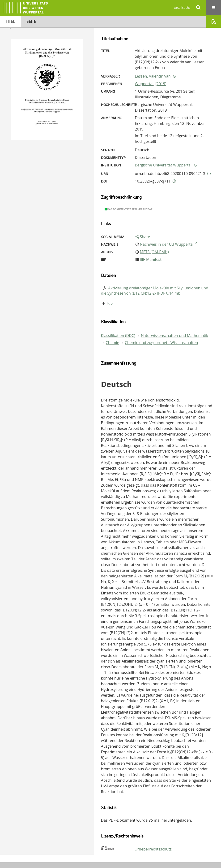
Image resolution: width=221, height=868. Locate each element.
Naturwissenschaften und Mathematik (175, 336)
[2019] (161, 84)
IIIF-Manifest (151, 259)
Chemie (113, 343)
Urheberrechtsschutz (153, 849)
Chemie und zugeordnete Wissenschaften (161, 343)
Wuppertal (144, 84)
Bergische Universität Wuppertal (163, 165)
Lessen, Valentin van (153, 76)
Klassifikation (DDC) (118, 336)
